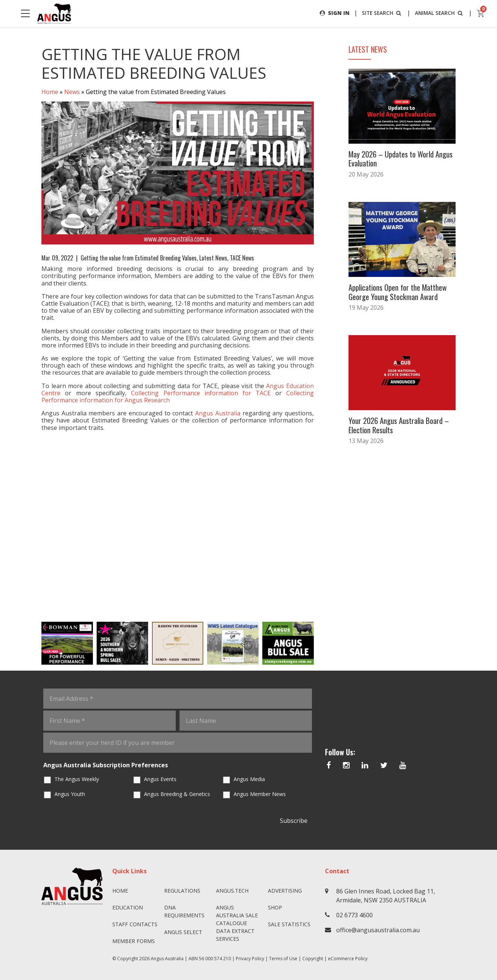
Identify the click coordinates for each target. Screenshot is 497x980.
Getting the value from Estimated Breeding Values (139, 258)
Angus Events (160, 779)
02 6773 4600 (354, 915)
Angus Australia (167, 959)
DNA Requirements (184, 911)
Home (50, 92)
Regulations (182, 891)
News (72, 92)
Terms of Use (283, 959)
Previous (34, 643)
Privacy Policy (250, 959)
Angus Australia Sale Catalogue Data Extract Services (237, 923)
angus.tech (232, 891)
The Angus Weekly (77, 779)
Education (128, 907)
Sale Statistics (289, 924)
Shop (275, 907)
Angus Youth (70, 794)
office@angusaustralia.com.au (378, 930)
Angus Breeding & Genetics (177, 794)
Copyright (313, 959)
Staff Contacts (135, 924)
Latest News (213, 258)
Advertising (285, 891)
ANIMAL (439, 13)
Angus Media (249, 779)
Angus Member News (260, 794)
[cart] (481, 13)
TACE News (242, 258)
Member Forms (134, 941)
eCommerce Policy (348, 959)
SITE (381, 13)
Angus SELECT (183, 932)
